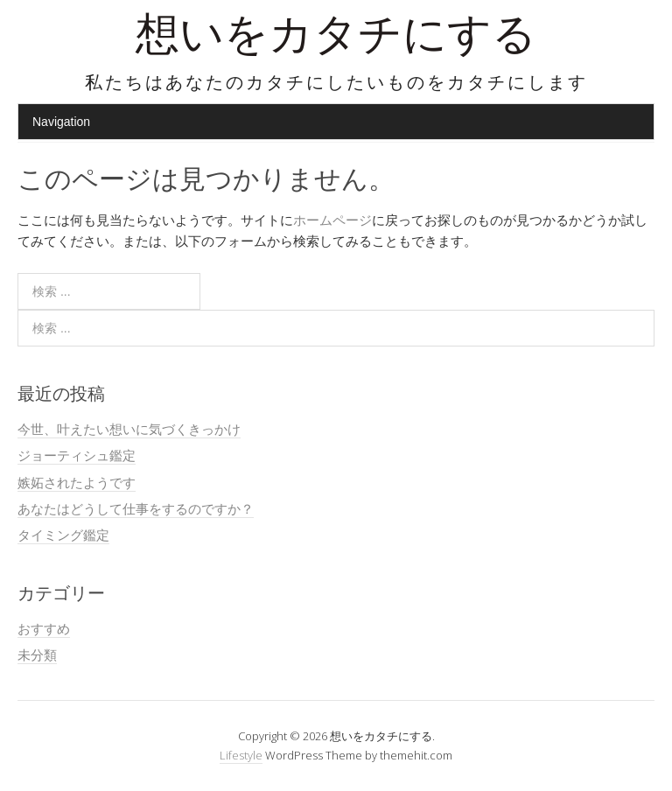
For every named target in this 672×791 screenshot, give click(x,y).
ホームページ (332, 220)
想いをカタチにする (336, 39)
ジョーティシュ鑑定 (77, 455)
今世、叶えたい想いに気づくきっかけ (129, 429)
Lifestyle (241, 755)
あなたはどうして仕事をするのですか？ (136, 508)
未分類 (37, 654)
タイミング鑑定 (63, 535)
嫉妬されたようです (77, 482)
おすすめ (44, 628)
